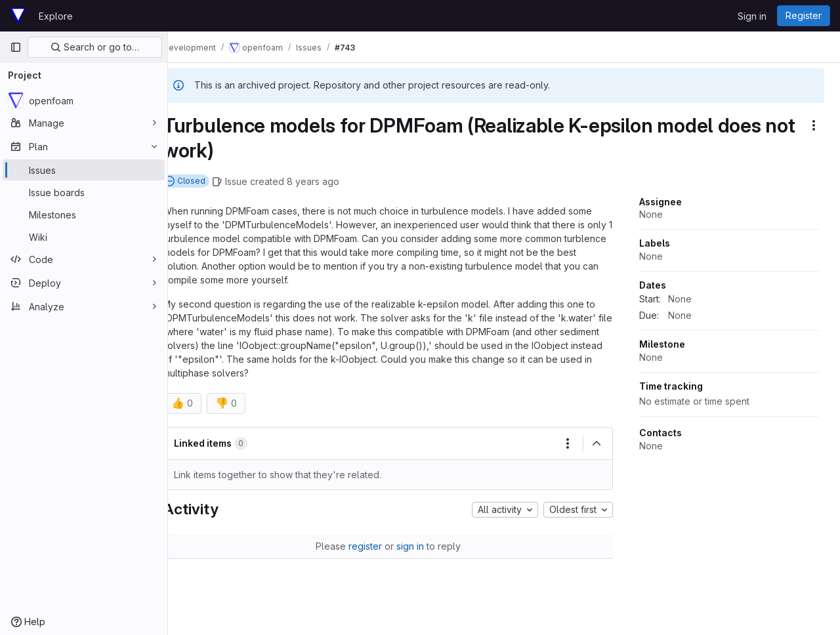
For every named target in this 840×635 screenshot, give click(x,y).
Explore (56, 16)
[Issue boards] (84, 192)
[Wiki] (84, 237)
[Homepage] (18, 16)
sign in (421, 546)
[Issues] (84, 170)
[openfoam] (84, 100)
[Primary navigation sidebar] (16, 47)
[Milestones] (84, 215)
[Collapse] (597, 443)
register (376, 546)
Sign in (752, 16)
